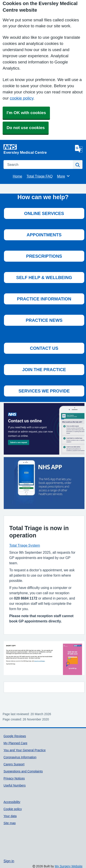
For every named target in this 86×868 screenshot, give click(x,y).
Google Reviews (15, 736)
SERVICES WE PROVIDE (44, 391)
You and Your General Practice (25, 750)
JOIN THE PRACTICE (44, 370)
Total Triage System (25, 545)
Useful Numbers (15, 785)
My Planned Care (15, 743)
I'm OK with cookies (26, 113)
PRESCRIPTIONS (44, 256)
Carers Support (14, 764)
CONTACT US (44, 348)
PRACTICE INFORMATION (44, 299)
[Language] (79, 149)
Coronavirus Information (20, 757)
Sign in (9, 861)
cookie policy (21, 98)
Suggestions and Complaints (23, 771)
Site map (10, 823)
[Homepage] (38, 149)
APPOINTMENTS (44, 235)
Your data (10, 816)
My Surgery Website (69, 866)
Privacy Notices (14, 778)
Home (17, 176)
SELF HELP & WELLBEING (44, 278)
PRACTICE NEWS (44, 320)
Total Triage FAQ (40, 176)
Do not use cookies (26, 128)
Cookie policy (13, 809)
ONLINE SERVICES (44, 213)
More (63, 176)
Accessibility (12, 802)
